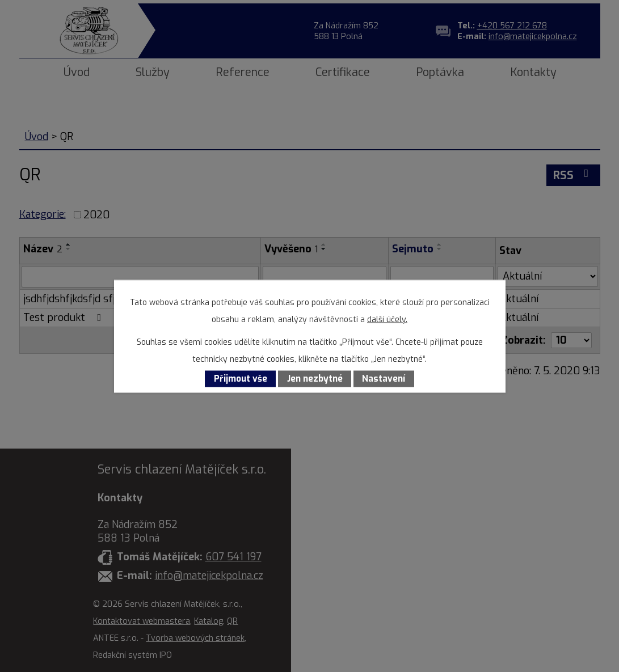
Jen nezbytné (315, 379)
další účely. (387, 319)
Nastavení (384, 379)
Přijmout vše (241, 379)
